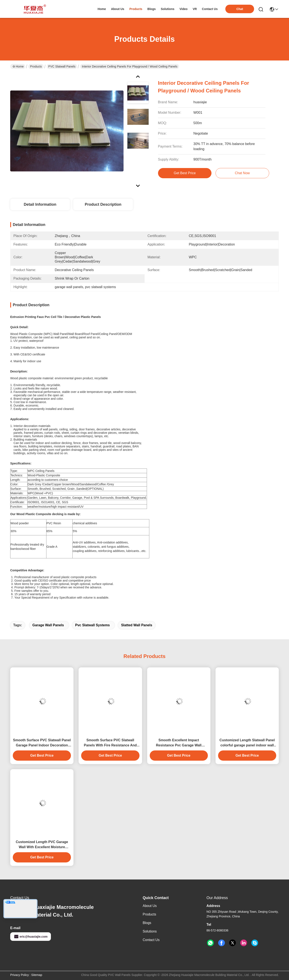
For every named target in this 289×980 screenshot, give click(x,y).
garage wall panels (48, 625)
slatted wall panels (137, 625)
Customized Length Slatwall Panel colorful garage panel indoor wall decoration (247, 743)
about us (118, 9)
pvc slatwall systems (93, 625)
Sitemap (37, 975)
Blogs (147, 923)
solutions (168, 9)
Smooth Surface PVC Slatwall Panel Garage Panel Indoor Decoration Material (42, 743)
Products (36, 66)
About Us (150, 906)
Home (102, 9)
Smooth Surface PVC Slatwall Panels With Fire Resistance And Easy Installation (110, 743)
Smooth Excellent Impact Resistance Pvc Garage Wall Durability (179, 743)
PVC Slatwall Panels (62, 66)
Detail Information (40, 204)
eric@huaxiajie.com (31, 937)
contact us (210, 9)
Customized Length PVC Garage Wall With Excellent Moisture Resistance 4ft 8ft (42, 845)
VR (195, 9)
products (136, 9)
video (184, 9)
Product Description (103, 204)
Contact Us (151, 940)
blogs (152, 9)
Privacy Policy (19, 975)
